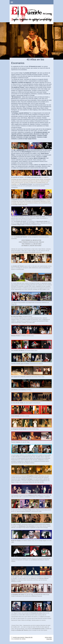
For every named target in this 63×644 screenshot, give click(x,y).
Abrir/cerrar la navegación (32, 2)
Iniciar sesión (48, 637)
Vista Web (49, 639)
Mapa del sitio (29, 637)
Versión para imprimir (18, 637)
